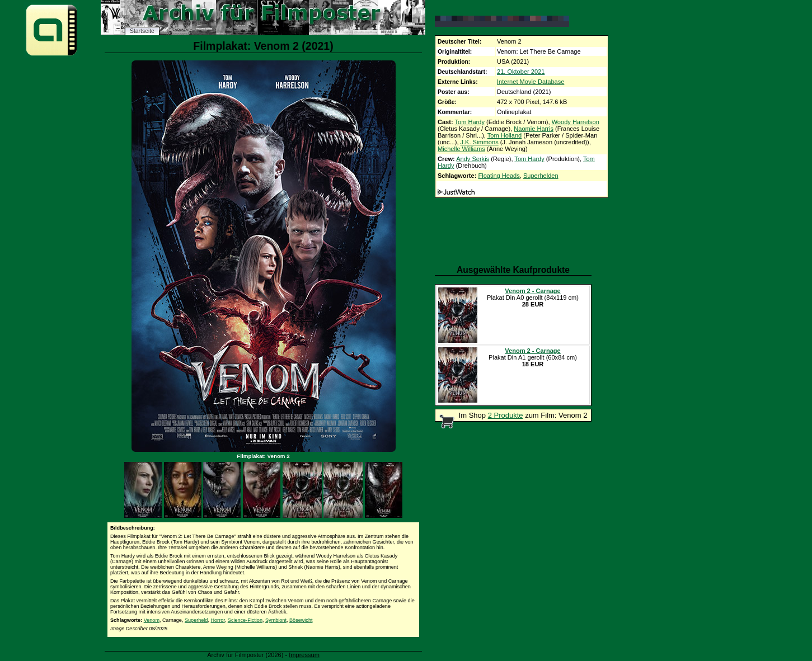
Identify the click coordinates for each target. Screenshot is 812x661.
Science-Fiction (245, 620)
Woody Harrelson (576, 122)
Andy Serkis (473, 159)
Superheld (196, 620)
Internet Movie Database (531, 82)
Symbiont (276, 620)
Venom (152, 620)
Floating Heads (499, 176)
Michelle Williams (461, 149)
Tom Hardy (470, 122)
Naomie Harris (534, 129)
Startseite (142, 31)
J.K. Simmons (480, 142)
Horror (217, 620)
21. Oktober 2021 (521, 72)
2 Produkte (506, 415)
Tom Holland (504, 135)
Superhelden (541, 176)
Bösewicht (301, 620)
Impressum (304, 655)
